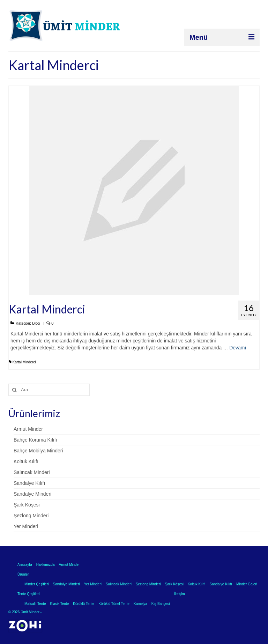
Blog (36, 323)
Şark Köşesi (27, 505)
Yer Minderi (26, 526)
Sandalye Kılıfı (29, 483)
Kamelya (140, 604)
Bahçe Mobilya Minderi (38, 451)
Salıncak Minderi (32, 472)
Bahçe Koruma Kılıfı (35, 440)
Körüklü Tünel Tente (114, 604)
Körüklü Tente (84, 604)
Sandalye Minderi (32, 494)
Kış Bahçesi (161, 604)
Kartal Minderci (24, 362)
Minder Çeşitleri (36, 584)
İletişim (180, 594)
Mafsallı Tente (35, 604)
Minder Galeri (247, 584)
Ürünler (23, 574)
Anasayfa (25, 565)
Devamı (238, 348)
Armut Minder (28, 429)
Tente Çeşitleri (28, 594)
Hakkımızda (46, 565)
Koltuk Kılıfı (26, 461)
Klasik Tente (60, 604)
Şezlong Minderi (31, 516)
